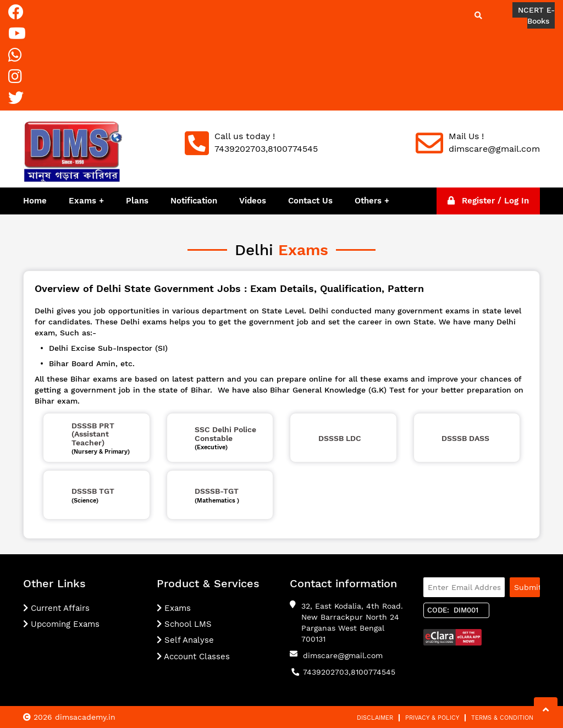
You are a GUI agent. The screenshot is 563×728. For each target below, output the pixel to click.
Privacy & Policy (432, 718)
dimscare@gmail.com (343, 655)
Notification (194, 201)
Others (369, 201)
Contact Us (310, 201)
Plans (137, 201)
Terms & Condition (502, 718)
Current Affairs (56, 608)
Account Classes (193, 657)
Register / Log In (488, 201)
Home (35, 201)
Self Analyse (185, 640)
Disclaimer (375, 718)
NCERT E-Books (536, 15)
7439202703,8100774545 (349, 672)
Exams (82, 201)
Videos (253, 201)
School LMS (184, 624)
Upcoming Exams (61, 624)
